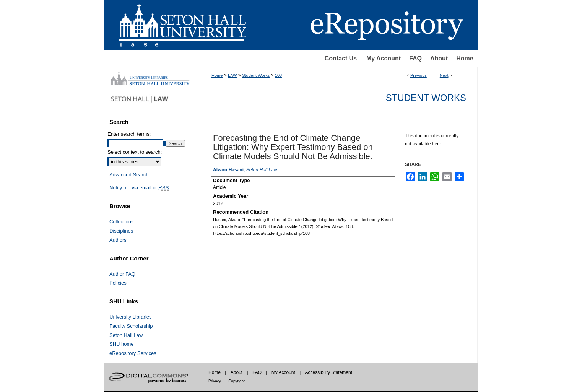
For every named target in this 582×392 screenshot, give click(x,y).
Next (444, 75)
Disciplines (121, 231)
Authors (118, 240)
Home (465, 58)
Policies (118, 283)
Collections (122, 222)
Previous (419, 75)
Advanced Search (129, 175)
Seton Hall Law (126, 335)
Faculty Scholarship (131, 326)
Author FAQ (122, 274)
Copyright (237, 381)
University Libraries (131, 317)
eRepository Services (133, 353)
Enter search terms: (129, 134)
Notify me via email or (139, 188)
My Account (384, 58)
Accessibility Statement (329, 372)
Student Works (256, 75)
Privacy (215, 381)
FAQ (415, 58)
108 (278, 75)
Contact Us (341, 58)
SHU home (122, 344)
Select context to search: (135, 152)
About (439, 58)
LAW (232, 75)
